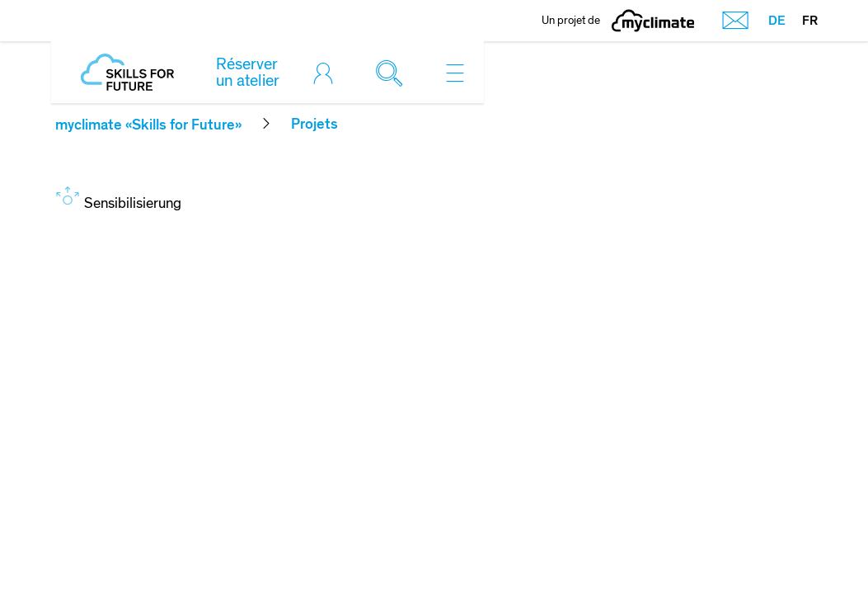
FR (810, 21)
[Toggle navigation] (455, 73)
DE (777, 21)
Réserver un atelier (248, 73)
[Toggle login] (327, 73)
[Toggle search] (393, 73)
